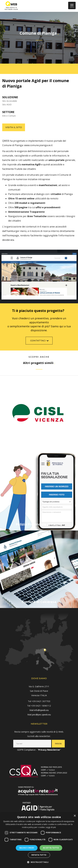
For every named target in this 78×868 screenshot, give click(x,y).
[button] (39, 862)
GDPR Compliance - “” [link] (39, 748)
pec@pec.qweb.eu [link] (41, 713)
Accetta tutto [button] (51, 848)
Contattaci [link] (40, 342)
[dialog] (39, 840)
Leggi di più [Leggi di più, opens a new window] (51, 827)
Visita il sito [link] (14, 127)
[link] (11, 6)
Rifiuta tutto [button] (39, 855)
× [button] (75, 816)
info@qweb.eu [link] (41, 708)
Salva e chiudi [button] (27, 848)
